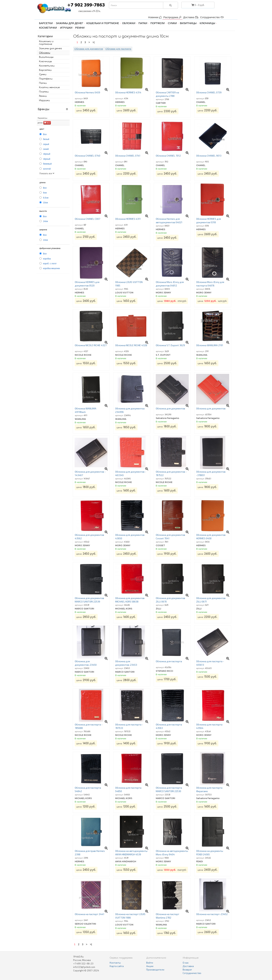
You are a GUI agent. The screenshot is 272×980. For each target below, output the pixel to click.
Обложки (129, 23)
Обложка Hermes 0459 (87, 92)
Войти (150, 963)
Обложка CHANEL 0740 (88, 156)
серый (46, 144)
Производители (155, 970)
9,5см (46, 198)
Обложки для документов (89, 49)
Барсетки (46, 23)
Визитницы (188, 23)
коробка (47, 259)
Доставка (191, 17)
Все (45, 134)
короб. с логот (50, 264)
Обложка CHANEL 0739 (209, 92)
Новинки (155, 17)
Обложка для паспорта (169, 661)
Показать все (47, 174)
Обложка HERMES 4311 (128, 219)
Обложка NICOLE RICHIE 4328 (131, 345)
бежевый (47, 164)
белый (46, 139)
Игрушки (66, 28)
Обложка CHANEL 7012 (168, 156)
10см (47, 123)
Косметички (48, 28)
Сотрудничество (212, 17)
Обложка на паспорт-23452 (212, 914)
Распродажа (172, 17)
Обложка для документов (170, 408)
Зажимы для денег (70, 23)
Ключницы (207, 23)
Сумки (172, 23)
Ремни (80, 28)
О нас (186, 963)
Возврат (187, 970)
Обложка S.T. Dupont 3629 (170, 345)
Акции (150, 966)
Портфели (158, 23)
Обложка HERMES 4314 (128, 92)
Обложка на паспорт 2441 (90, 914)
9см (45, 193)
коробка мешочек (51, 268)
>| (93, 42)
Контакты (115, 963)
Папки (143, 23)
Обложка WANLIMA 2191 (210, 345)
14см (45, 221)
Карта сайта (117, 966)
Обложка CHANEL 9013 (209, 156)
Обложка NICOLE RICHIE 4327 (91, 345)
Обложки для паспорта (118, 49)
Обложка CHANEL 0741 (128, 156)
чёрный (47, 154)
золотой (47, 169)
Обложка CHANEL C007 (87, 219)
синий (46, 149)
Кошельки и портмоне (103, 23)
